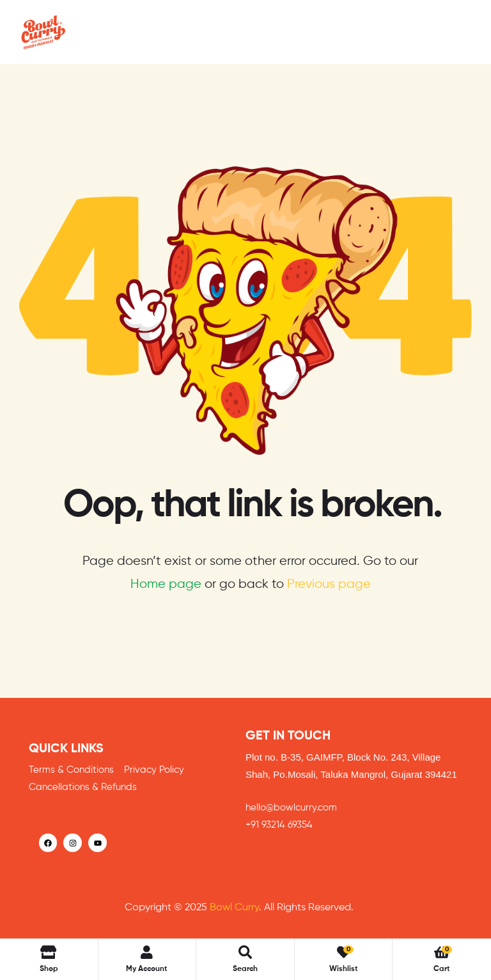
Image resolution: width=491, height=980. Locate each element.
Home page (166, 584)
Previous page (329, 584)
